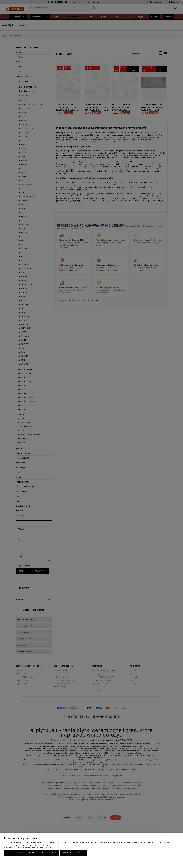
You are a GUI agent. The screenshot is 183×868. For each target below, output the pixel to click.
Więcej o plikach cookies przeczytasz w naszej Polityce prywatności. (28, 847)
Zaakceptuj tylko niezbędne (21, 853)
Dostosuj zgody (49, 853)
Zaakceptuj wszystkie (74, 853)
